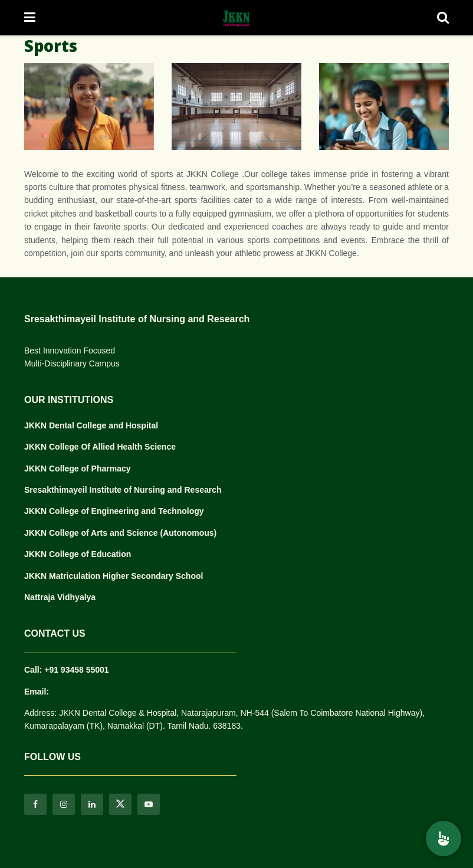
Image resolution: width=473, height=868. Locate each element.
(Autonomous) (189, 533)
